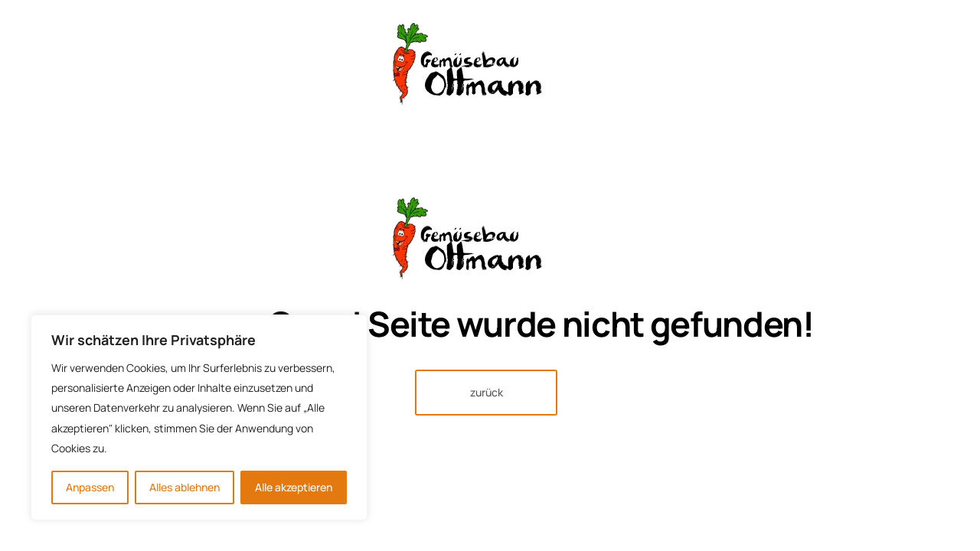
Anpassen (90, 487)
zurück (487, 392)
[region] (199, 417)
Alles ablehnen (185, 487)
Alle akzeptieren (294, 487)
